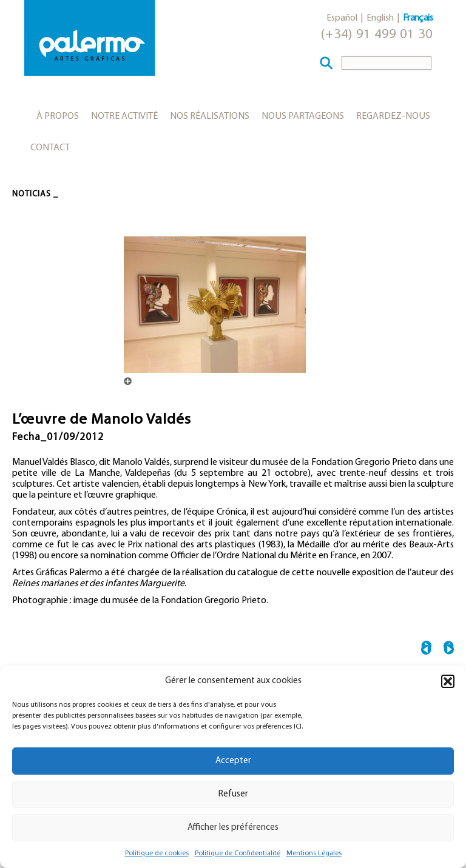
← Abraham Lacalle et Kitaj (426, 649)
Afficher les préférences (233, 828)
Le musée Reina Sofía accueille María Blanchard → (449, 649)
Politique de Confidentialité (238, 853)
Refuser (233, 794)
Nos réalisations (210, 116)
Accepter (233, 761)
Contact (50, 148)
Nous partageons (303, 116)
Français (418, 18)
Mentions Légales (314, 853)
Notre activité (124, 116)
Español (342, 18)
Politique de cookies (157, 853)
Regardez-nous (393, 116)
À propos (58, 116)
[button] (448, 681)
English (380, 18)
